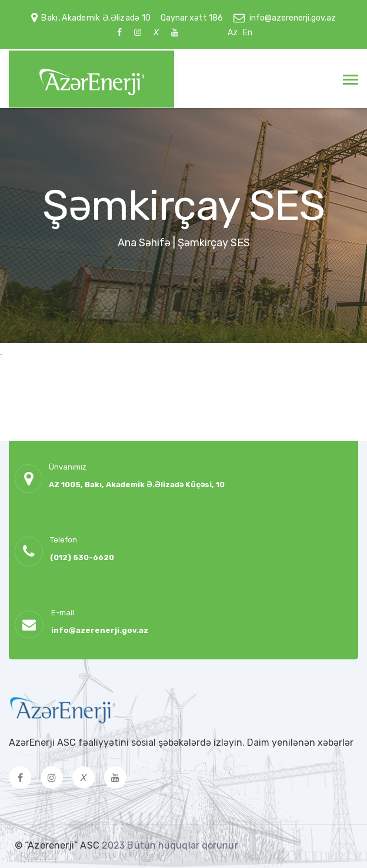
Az (233, 33)
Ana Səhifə (144, 243)
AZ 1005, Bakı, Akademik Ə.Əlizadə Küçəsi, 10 (137, 485)
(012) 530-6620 (82, 557)
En (248, 33)
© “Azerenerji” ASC (58, 845)
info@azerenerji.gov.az (293, 18)
